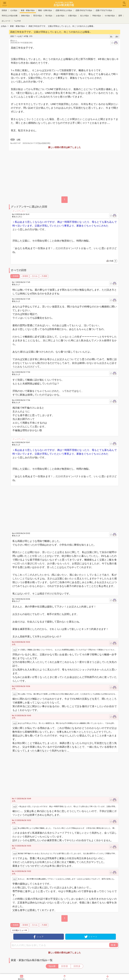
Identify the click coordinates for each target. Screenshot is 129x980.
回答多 (4, 10)
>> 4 (15, 854)
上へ (65, 979)
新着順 (25, 276)
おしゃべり (6, 21)
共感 (113, 261)
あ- (111, 36)
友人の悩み (85, 16)
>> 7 (15, 879)
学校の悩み (97, 16)
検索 (124, 4)
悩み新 (52, 966)
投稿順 (16, 276)
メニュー (5, 4)
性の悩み (49, 16)
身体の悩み (25, 16)
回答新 (65, 966)
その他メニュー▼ (20, 930)
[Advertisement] (67, 508)
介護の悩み (72, 16)
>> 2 (15, 723)
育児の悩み (38, 16)
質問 (120, 16)
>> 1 (15, 694)
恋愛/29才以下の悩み (84, 10)
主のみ (35, 276)
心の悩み (14, 10)
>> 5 (15, 806)
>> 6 (15, 828)
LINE (19, 140)
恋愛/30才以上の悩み (64, 10)
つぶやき (17, 21)
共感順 (44, 276)
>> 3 (15, 650)
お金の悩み (60, 16)
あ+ (117, 36)
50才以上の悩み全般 (10, 16)
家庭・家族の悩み (28, 10)
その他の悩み (110, 16)
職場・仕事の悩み (45, 10)
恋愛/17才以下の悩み (104, 10)
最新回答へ (22, 979)
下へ (108, 979)
